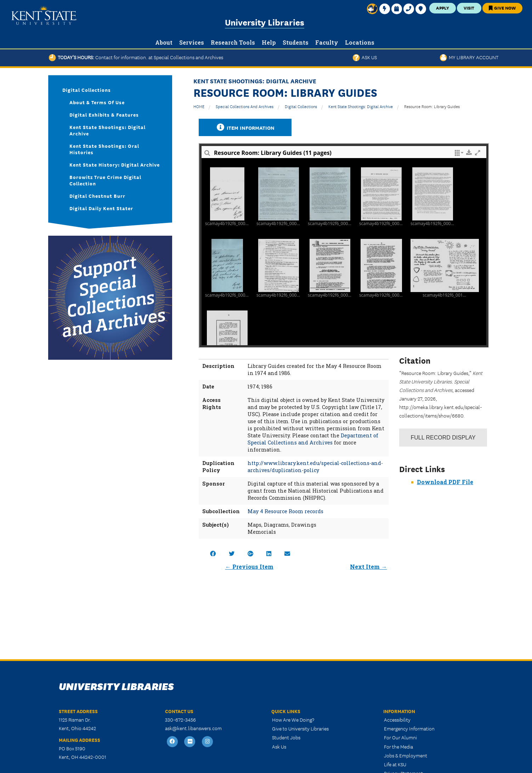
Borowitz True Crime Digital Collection (105, 180)
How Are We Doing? (293, 719)
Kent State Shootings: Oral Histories (104, 149)
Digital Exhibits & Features (104, 114)
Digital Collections (301, 106)
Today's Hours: (136, 57)
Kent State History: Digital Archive (115, 164)
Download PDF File (445, 482)
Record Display (443, 438)
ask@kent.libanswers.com (193, 728)
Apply (443, 8)
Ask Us (365, 57)
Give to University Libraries (300, 728)
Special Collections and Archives (245, 106)
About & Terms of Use (97, 102)
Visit (469, 8)
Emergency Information (409, 728)
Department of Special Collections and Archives (313, 439)
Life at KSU (395, 764)
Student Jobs (286, 737)
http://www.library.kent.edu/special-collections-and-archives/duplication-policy (315, 467)
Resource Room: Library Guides (432, 106)
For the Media (398, 746)
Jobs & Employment (406, 755)
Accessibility (397, 719)
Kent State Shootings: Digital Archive (361, 106)
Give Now (502, 8)
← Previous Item (249, 567)
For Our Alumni (400, 737)
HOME (199, 106)
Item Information (245, 127)
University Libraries (265, 22)
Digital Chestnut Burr (97, 196)
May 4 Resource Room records (285, 511)
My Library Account (469, 57)
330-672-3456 (180, 719)
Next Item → (368, 567)
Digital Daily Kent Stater (101, 208)
